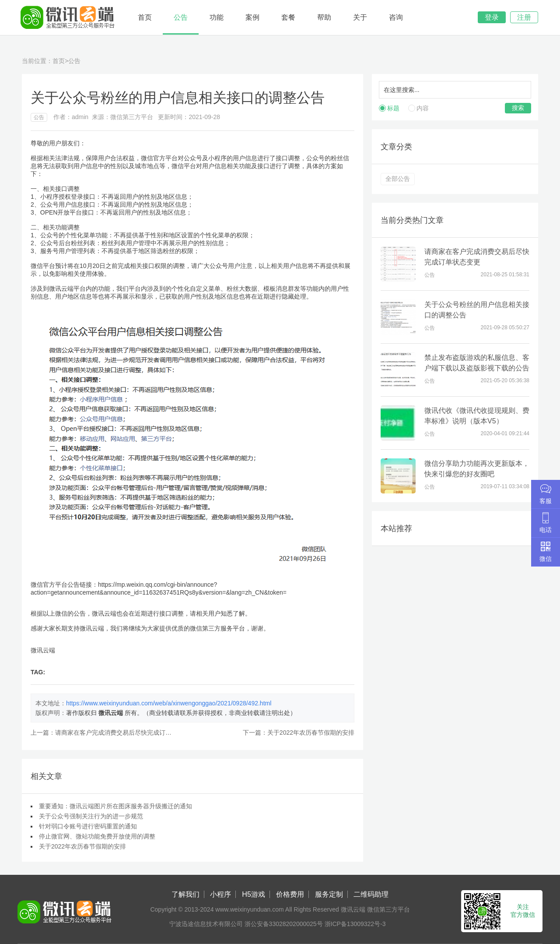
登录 (492, 17)
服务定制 (329, 894)
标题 (393, 108)
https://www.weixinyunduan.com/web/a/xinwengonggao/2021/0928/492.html (169, 703)
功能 (217, 17)
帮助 (324, 17)
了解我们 (185, 894)
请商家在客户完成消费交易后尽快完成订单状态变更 (126, 733)
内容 (423, 108)
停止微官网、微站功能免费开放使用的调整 (97, 836)
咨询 (396, 17)
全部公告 (398, 179)
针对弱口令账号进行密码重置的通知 (88, 826)
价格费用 (290, 894)
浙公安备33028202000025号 (284, 924)
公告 (181, 17)
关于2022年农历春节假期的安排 (311, 733)
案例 (252, 17)
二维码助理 (371, 894)
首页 (145, 17)
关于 (360, 17)
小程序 (220, 894)
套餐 (288, 17)
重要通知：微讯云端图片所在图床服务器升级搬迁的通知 (115, 806)
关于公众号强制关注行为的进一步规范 (91, 816)
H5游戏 (253, 894)
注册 (524, 17)
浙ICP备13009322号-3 (355, 924)
